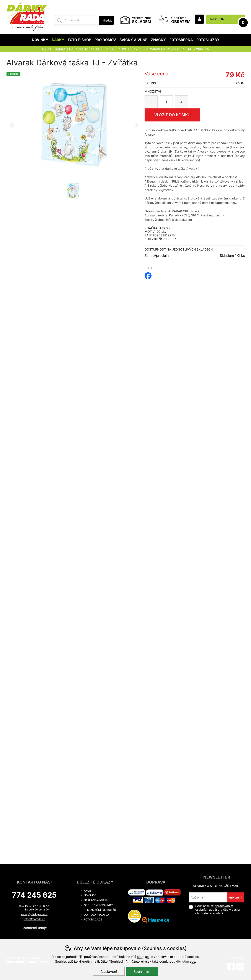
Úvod (46, 49)
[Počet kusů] (166, 102)
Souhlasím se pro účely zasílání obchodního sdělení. (215, 909)
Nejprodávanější (96, 900)
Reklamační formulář (100, 910)
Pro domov (105, 40)
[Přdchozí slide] (12, 125)
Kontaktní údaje (34, 928)
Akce (87, 891)
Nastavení (109, 972)
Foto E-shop (79, 40)
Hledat (107, 20)
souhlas (143, 957)
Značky (158, 40)
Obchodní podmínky (98, 905)
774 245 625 (34, 895)
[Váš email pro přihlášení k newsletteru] (208, 897)
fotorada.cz (93, 919)
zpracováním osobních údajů (214, 908)
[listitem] (73, 191)
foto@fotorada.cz (34, 919)
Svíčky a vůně (133, 40)
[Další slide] (136, 125)
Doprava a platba (96, 915)
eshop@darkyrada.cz (34, 914)
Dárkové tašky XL (127, 49)
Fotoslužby (208, 40)
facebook (148, 274)
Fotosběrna (181, 40)
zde (192, 961)
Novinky (40, 40)
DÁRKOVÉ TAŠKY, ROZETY (89, 49)
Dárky (58, 40)
